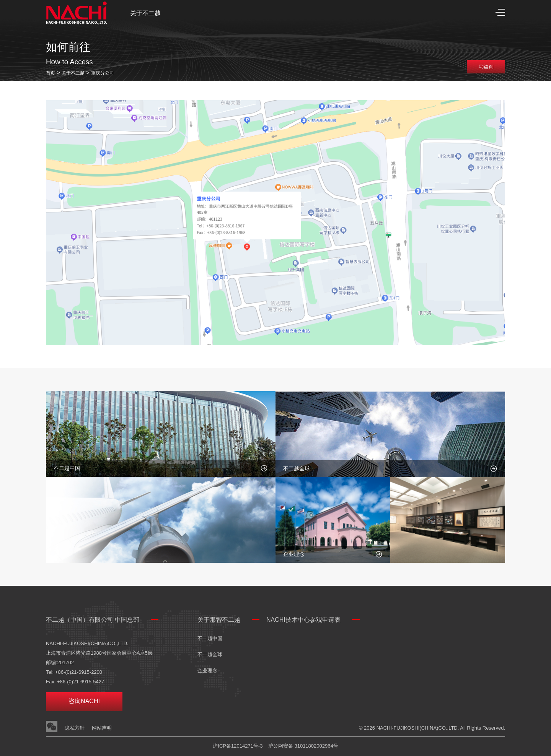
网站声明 (102, 728)
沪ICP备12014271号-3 (238, 746)
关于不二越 (145, 13)
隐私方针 (75, 728)
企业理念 (207, 671)
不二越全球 (210, 654)
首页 (51, 73)
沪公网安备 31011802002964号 (303, 746)
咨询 (486, 67)
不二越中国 (210, 638)
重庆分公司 (103, 73)
